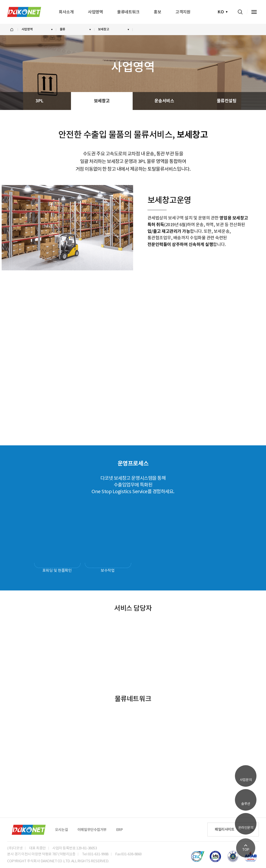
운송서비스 (164, 101)
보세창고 (102, 101)
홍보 (157, 12)
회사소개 (66, 12)
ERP (119, 830)
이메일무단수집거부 (92, 830)
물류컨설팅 (227, 101)
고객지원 (183, 12)
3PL (40, 101)
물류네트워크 (128, 12)
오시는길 (61, 830)
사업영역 (95, 12)
